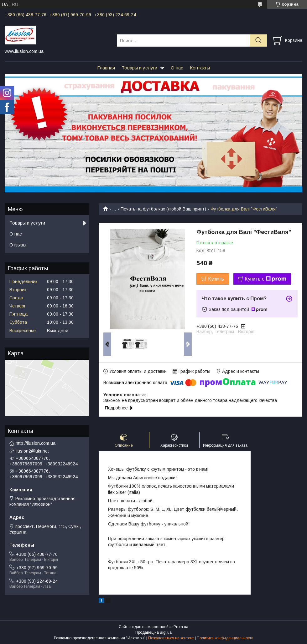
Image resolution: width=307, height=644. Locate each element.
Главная (106, 68)
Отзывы (18, 245)
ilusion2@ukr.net (32, 451)
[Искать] (258, 41)
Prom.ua (181, 627)
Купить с (265, 279)
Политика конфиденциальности (225, 638)
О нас (177, 68)
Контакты (200, 68)
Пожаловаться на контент (171, 638)
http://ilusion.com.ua (36, 443)
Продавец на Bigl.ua (153, 632)
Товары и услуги (139, 68)
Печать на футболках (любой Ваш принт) (163, 209)
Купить (216, 279)
